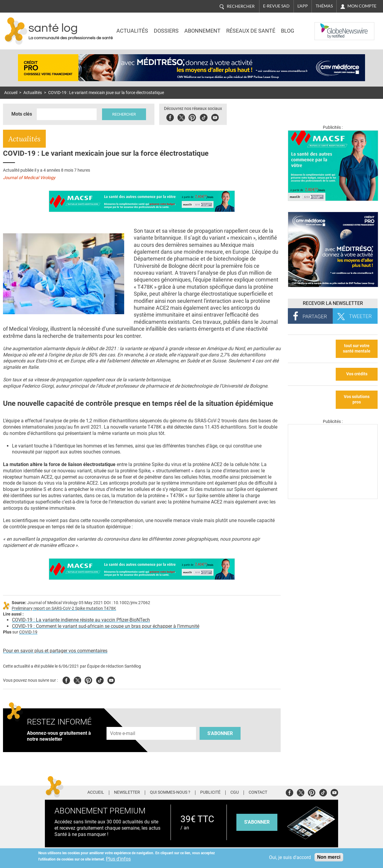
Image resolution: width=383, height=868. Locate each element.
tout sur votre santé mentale (357, 349)
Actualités (132, 31)
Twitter (181, 117)
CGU (235, 793)
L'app (303, 6)
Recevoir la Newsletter (333, 303)
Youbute (215, 117)
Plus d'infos (118, 859)
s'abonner (257, 822)
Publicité (210, 793)
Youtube (111, 679)
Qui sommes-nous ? (170, 793)
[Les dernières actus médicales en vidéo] (333, 497)
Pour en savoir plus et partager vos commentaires (55, 651)
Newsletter (127, 793)
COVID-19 (28, 632)
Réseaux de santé (251, 31)
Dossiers (166, 31)
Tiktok (204, 117)
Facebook (170, 117)
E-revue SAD (276, 6)
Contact (258, 793)
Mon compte (362, 6)
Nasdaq (327, 27)
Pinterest (192, 117)
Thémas (324, 6)
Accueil (11, 93)
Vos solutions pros (357, 400)
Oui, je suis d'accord (290, 857)
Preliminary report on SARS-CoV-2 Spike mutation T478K (64, 608)
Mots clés (22, 114)
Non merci (329, 857)
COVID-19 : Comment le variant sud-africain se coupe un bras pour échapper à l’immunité (106, 626)
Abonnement (202, 31)
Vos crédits (357, 374)
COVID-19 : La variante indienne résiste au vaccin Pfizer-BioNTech (81, 620)
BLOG (288, 31)
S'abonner (220, 733)
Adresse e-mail (123, 723)
